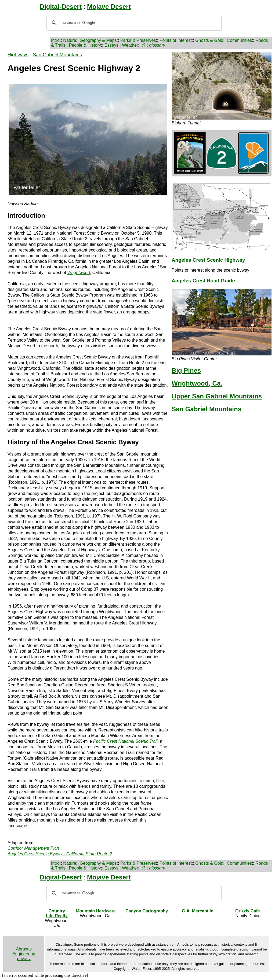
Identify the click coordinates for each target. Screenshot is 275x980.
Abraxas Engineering (24, 951)
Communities (239, 40)
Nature (70, 40)
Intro (55, 40)
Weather (130, 45)
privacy (24, 959)
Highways (18, 55)
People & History (85, 45)
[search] (133, 23)
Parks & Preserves (138, 40)
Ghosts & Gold (209, 40)
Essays (111, 45)
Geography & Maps (98, 40)
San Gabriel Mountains (57, 55)
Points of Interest (176, 40)
